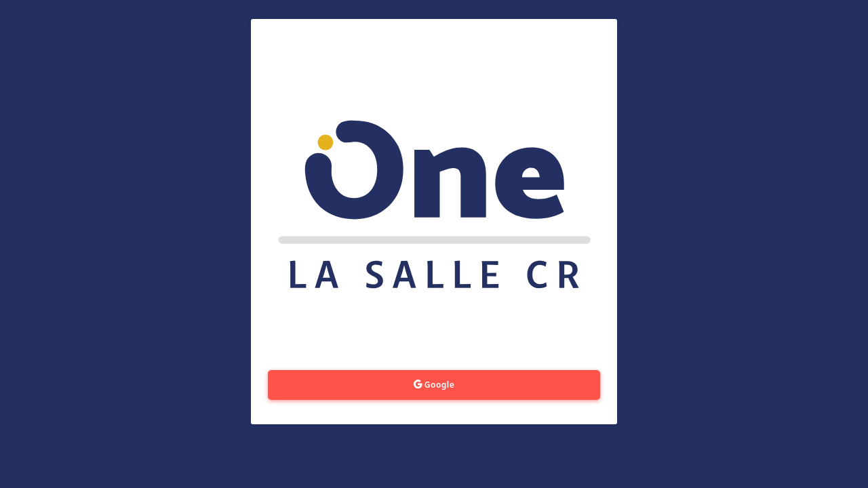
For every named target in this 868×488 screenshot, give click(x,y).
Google (434, 385)
